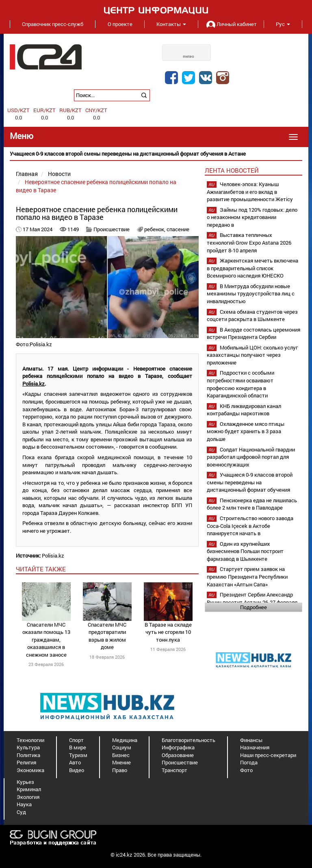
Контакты (171, 24)
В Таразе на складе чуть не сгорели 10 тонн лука (168, 632)
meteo (188, 56)
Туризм (78, 755)
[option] (156, 154)
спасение (178, 229)
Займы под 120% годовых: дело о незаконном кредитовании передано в (252, 217)
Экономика (30, 770)
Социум (122, 747)
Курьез (25, 782)
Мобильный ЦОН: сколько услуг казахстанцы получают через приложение (252, 355)
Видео (77, 770)
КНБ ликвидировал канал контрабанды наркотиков (244, 410)
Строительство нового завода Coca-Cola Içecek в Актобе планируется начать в (250, 526)
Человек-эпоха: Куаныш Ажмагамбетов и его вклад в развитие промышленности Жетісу (250, 192)
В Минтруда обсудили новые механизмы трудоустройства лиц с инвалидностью (251, 294)
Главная (27, 174)
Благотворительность (188, 740)
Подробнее (253, 607)
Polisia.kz (34, 384)
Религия (26, 762)
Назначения (255, 747)
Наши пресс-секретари (268, 755)
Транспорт (174, 770)
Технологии (30, 740)
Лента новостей (232, 170)
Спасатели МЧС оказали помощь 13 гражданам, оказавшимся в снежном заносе (46, 640)
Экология (28, 797)
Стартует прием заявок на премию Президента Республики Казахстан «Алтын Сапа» (247, 576)
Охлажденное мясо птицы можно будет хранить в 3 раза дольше (246, 431)
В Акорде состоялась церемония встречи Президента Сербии (253, 333)
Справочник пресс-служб (53, 24)
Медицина (125, 740)
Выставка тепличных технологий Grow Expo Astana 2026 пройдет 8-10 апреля (249, 242)
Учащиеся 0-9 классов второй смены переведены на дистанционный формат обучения (250, 482)
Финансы (251, 740)
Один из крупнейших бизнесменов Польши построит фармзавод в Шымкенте (245, 551)
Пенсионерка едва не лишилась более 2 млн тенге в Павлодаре (252, 504)
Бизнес (121, 755)
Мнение (121, 762)
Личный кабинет (231, 24)
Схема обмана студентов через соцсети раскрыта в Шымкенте (252, 316)
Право (120, 770)
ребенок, (155, 229)
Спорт (76, 740)
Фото (246, 770)
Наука (24, 804)
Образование (178, 755)
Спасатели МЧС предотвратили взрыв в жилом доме (107, 636)
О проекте (120, 24)
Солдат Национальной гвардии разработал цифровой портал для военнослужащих (251, 457)
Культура (28, 747)
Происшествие (112, 229)
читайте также (41, 569)
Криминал (29, 789)
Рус (283, 24)
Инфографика (178, 747)
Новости (59, 174)
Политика (28, 755)
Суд (21, 812)
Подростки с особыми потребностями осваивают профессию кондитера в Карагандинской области (240, 384)
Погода (249, 762)
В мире (78, 747)
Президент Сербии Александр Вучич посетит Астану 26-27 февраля (252, 598)
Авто (75, 762)
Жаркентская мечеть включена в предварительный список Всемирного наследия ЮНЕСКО (252, 268)
